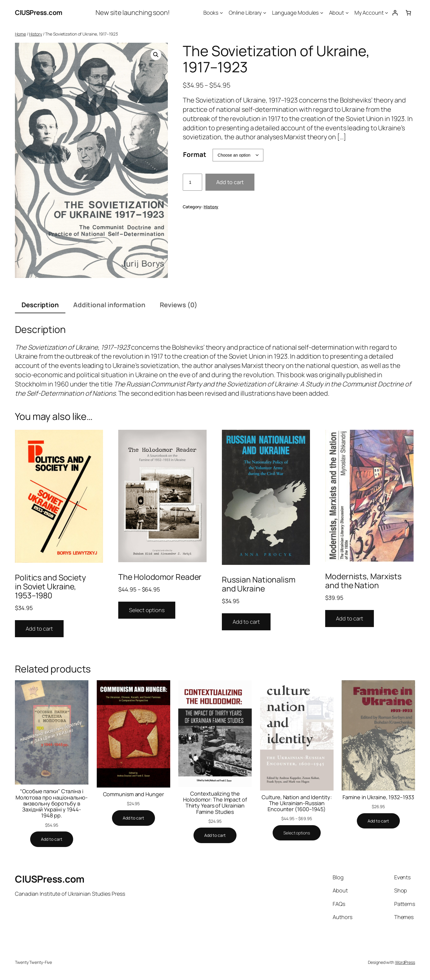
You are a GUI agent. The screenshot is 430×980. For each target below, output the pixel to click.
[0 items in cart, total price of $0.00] (408, 13)
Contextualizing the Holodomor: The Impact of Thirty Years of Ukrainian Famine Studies (215, 803)
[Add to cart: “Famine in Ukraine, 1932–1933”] (378, 821)
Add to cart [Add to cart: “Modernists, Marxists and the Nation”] (350, 618)
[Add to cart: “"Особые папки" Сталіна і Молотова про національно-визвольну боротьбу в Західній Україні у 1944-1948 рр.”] (52, 839)
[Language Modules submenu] (322, 13)
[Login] (395, 13)
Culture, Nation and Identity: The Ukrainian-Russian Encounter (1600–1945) (297, 803)
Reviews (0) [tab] (179, 305)
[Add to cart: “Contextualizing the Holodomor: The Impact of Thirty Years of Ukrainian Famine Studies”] (215, 835)
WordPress (405, 962)
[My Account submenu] (387, 13)
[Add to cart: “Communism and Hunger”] (133, 818)
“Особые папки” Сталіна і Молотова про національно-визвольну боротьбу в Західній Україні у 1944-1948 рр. (52, 803)
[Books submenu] (221, 13)
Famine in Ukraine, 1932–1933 (378, 797)
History (35, 34)
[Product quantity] (192, 182)
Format (195, 155)
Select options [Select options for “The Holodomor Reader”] (147, 610)
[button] (156, 55)
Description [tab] (40, 305)
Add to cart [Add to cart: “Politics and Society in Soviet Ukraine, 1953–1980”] (39, 629)
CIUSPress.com (39, 13)
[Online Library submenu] (265, 13)
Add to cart (230, 182)
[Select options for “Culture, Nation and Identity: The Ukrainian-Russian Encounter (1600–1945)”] (297, 833)
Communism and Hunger (133, 794)
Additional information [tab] (109, 305)
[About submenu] (347, 13)
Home (20, 34)
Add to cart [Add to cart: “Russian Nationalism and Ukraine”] (246, 622)
